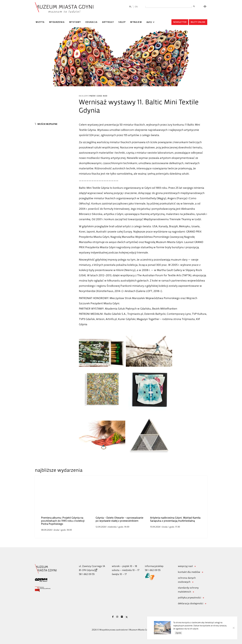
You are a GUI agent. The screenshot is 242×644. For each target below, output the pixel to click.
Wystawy (75, 22)
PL (130, 7)
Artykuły (108, 22)
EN (136, 7)
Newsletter (180, 22)
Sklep (122, 22)
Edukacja (92, 22)
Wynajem (136, 22)
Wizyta (40, 22)
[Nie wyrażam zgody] (234, 628)
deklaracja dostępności (191, 603)
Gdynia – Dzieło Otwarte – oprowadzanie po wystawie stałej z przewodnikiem (119, 519)
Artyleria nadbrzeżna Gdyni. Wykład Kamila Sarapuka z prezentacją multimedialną (175, 519)
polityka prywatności (189, 598)
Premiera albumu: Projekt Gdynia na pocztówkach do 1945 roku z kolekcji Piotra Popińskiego (63, 521)
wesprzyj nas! (185, 566)
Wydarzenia (57, 22)
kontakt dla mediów (189, 572)
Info (149, 22)
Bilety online (198, 22)
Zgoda (179, 633)
